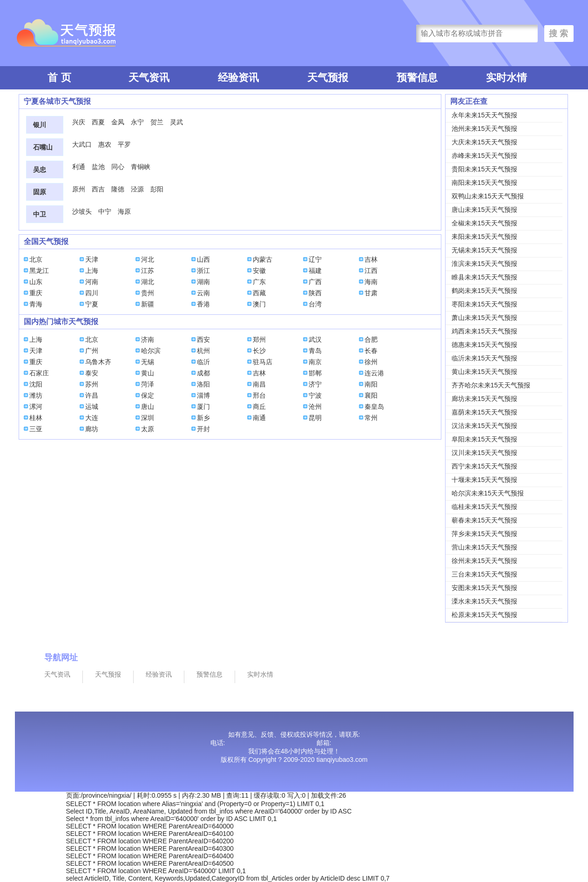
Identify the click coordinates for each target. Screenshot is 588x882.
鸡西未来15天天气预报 (485, 331)
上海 (92, 271)
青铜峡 (141, 167)
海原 (124, 211)
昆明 (315, 418)
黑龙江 (39, 271)
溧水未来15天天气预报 (485, 601)
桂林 (36, 418)
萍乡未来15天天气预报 (485, 534)
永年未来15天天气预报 (485, 115)
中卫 (40, 214)
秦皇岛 (374, 407)
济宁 (315, 384)
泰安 (92, 373)
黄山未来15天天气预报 (485, 372)
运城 (92, 407)
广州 (92, 351)
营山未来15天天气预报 (485, 547)
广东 (259, 282)
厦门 (203, 407)
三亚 (36, 429)
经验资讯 (238, 78)
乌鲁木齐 (98, 362)
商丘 (259, 407)
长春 (371, 351)
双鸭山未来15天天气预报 (488, 196)
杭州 (203, 351)
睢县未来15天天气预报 (485, 277)
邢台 (259, 395)
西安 (203, 339)
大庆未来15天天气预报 (485, 142)
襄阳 (371, 395)
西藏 (259, 293)
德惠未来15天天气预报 (485, 345)
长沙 (259, 351)
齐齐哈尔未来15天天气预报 (491, 385)
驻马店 (263, 362)
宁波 (315, 395)
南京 (315, 362)
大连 (92, 418)
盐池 (98, 167)
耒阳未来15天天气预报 (485, 237)
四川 (92, 293)
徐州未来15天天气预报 (485, 561)
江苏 (148, 271)
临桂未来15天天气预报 (485, 507)
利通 (79, 167)
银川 (40, 125)
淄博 (203, 395)
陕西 (315, 293)
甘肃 (371, 293)
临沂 (203, 362)
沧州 (315, 407)
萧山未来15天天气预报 (485, 318)
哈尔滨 (151, 351)
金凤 (118, 122)
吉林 (371, 259)
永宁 (137, 122)
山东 (36, 282)
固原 (40, 192)
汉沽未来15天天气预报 (485, 426)
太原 (148, 429)
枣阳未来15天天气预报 (485, 304)
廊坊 (92, 429)
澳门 (259, 304)
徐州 (371, 362)
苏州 (92, 384)
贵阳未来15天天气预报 (485, 169)
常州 (371, 418)
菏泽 (148, 384)
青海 (36, 304)
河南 (92, 282)
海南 (371, 282)
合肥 (371, 339)
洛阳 (203, 384)
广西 (315, 282)
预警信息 (417, 78)
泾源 (137, 189)
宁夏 (92, 304)
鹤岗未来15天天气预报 (485, 291)
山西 (203, 259)
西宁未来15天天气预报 (485, 466)
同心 (118, 167)
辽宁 (315, 259)
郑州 (259, 339)
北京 (36, 259)
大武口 (82, 144)
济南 (148, 339)
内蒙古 (263, 259)
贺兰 (157, 122)
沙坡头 (82, 211)
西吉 (98, 189)
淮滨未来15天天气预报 (485, 264)
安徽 (259, 271)
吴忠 (40, 170)
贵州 (148, 293)
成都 (203, 373)
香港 (203, 304)
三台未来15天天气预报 (485, 574)
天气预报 (328, 78)
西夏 (98, 122)
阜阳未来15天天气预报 (485, 439)
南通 (259, 418)
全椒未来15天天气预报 (485, 223)
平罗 (124, 144)
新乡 (203, 418)
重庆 (36, 293)
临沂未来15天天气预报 (485, 358)
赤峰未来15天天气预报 (485, 156)
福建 (315, 271)
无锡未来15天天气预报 (485, 250)
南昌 (259, 384)
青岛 (315, 351)
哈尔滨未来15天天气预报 (488, 493)
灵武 (176, 122)
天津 (92, 259)
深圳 (148, 418)
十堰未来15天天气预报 (485, 480)
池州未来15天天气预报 (485, 129)
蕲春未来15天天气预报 (485, 520)
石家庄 (39, 373)
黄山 (148, 373)
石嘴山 (43, 147)
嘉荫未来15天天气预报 (485, 412)
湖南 (203, 282)
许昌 (92, 395)
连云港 (374, 373)
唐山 (148, 407)
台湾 (315, 304)
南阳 (371, 384)
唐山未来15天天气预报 (485, 210)
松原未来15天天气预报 (485, 615)
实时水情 (507, 78)
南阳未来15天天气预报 (485, 183)
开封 (203, 429)
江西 (371, 271)
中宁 (105, 211)
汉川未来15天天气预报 (485, 453)
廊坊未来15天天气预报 (485, 399)
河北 (148, 259)
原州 (79, 189)
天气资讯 (149, 78)
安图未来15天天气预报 (485, 588)
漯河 (36, 407)
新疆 (148, 304)
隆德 (118, 189)
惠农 (105, 144)
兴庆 (79, 122)
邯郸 (315, 373)
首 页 (59, 78)
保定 (148, 395)
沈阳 (36, 384)
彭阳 (157, 189)
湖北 (148, 282)
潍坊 (36, 395)
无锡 (148, 362)
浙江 (203, 271)
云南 (203, 293)
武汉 (315, 339)
